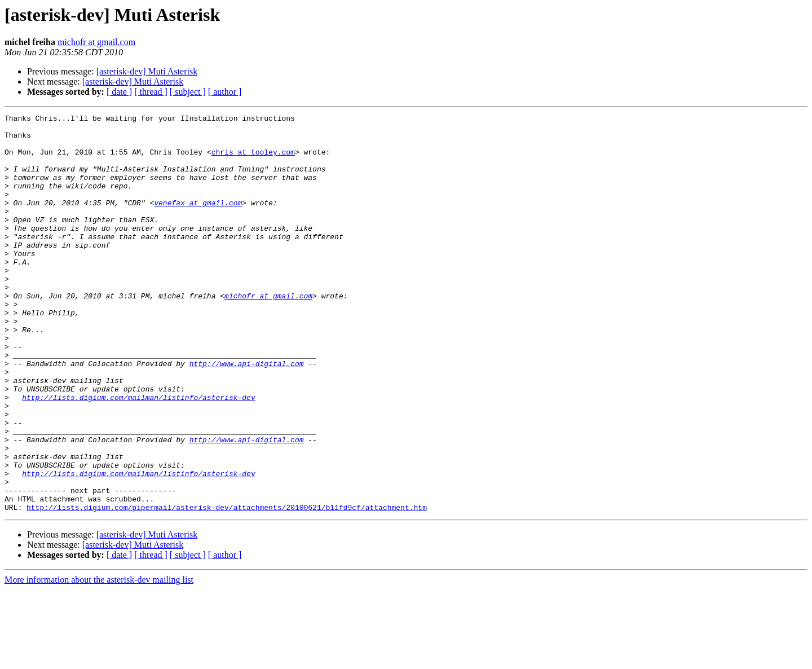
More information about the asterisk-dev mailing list (99, 659)
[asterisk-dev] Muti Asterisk (147, 71)
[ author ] (225, 92)
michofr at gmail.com (96, 42)
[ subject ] (188, 92)
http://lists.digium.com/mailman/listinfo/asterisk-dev (138, 455)
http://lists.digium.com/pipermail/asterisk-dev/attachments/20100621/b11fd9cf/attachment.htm (227, 587)
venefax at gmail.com (198, 221)
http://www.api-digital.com (247, 414)
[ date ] (119, 92)
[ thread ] (151, 92)
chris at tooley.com (253, 160)
